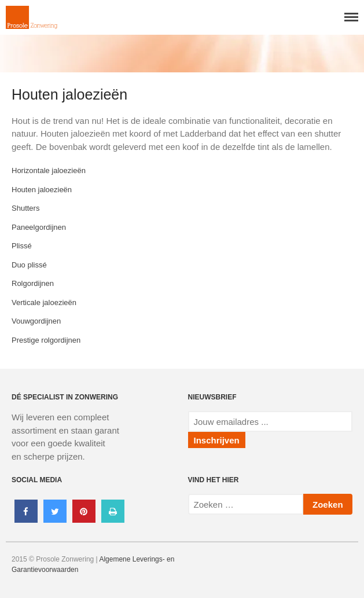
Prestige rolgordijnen (46, 340)
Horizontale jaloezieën (49, 170)
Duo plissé (29, 265)
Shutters (25, 208)
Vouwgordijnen (36, 321)
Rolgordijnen (33, 283)
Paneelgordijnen (39, 227)
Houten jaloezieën (42, 190)
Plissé (22, 246)
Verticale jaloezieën (44, 302)
